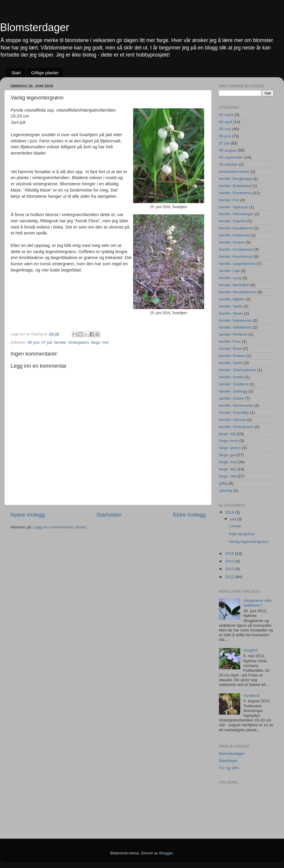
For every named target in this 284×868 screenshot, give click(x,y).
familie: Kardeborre (236, 228)
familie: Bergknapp (235, 179)
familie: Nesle (231, 313)
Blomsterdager (35, 27)
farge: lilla (227, 469)
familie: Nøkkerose (235, 320)
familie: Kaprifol (233, 221)
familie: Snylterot (234, 384)
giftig (223, 483)
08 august (228, 150)
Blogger (166, 853)
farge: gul (227, 455)
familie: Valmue (232, 420)
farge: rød (228, 476)
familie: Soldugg (233, 391)
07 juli (47, 342)
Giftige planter (45, 73)
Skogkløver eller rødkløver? (258, 603)
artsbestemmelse (234, 172)
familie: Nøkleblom (235, 327)
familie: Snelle (231, 377)
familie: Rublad (232, 356)
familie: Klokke (232, 242)
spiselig (226, 490)
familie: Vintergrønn (71, 342)
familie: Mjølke (232, 299)
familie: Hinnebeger (236, 214)
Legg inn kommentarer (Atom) (60, 527)
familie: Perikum (233, 334)
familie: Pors (230, 341)
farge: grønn (230, 448)
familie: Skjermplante (237, 370)
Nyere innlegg (28, 515)
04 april (225, 122)
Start (16, 73)
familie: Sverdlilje (234, 413)
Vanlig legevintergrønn (249, 542)
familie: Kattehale (234, 235)
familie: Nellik (231, 306)
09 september (231, 157)
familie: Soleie (231, 398)
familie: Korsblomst (236, 249)
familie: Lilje (229, 271)
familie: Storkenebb (236, 405)
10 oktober (228, 164)
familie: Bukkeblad (235, 186)
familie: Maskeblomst (238, 292)
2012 (230, 577)
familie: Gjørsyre (233, 207)
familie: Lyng (230, 278)
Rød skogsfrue (242, 534)
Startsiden (109, 515)
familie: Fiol (229, 200)
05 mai (225, 129)
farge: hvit (100, 342)
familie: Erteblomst (235, 193)
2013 (230, 569)
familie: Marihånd (234, 285)
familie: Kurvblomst (236, 257)
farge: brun (229, 441)
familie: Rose (230, 349)
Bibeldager (229, 761)
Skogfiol (250, 650)
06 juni (33, 342)
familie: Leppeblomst (237, 264)
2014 (230, 561)
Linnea (235, 526)
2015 (230, 553)
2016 (230, 512)
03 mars (226, 115)
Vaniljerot (251, 696)
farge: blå (227, 434)
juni (234, 519)
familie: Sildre (231, 363)
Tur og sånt (229, 768)
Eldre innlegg (189, 515)
